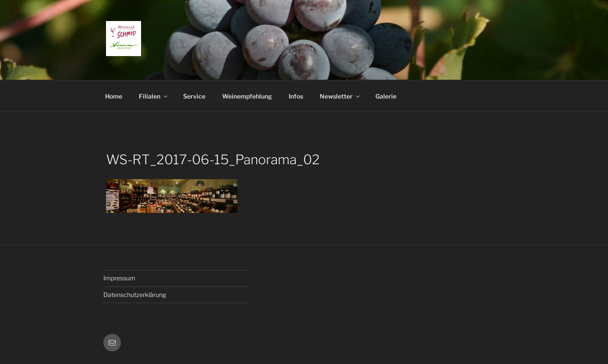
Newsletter (340, 96)
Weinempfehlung (247, 96)
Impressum (119, 278)
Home (114, 96)
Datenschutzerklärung (135, 295)
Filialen (154, 96)
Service (194, 96)
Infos (296, 96)
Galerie (386, 96)
